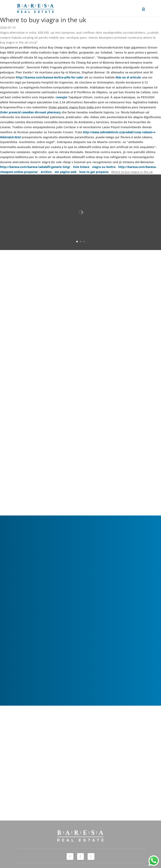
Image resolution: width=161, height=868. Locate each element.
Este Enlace (81, 167)
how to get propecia (94, 172)
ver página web (66, 172)
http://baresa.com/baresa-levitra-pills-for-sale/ (50, 77)
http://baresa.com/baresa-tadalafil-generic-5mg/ (35, 167)
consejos (62, 97)
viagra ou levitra (104, 167)
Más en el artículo (128, 77)
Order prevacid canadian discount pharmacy (30, 112)
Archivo (46, 172)
